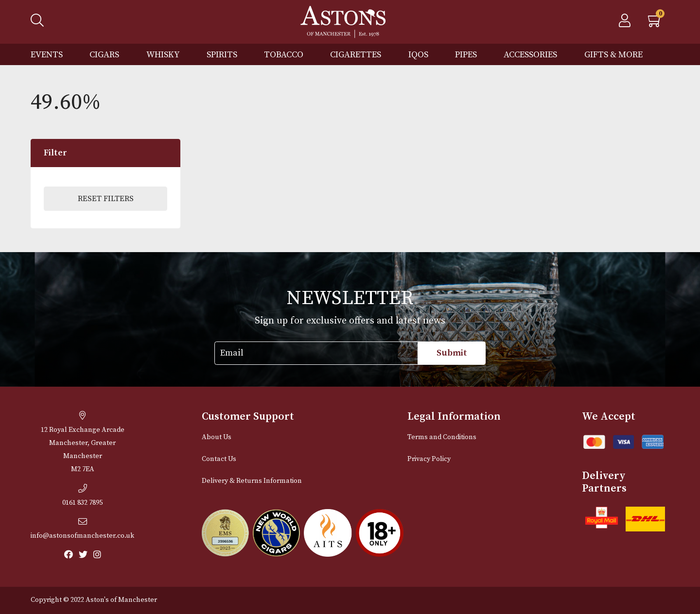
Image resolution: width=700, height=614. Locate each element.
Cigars (104, 55)
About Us (217, 437)
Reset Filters (106, 199)
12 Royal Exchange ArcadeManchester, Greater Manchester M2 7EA (83, 442)
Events (47, 55)
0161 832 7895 (82, 495)
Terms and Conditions (442, 437)
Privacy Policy (429, 459)
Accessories (530, 55)
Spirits (222, 55)
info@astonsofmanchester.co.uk (82, 529)
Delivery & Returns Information (252, 481)
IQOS (418, 55)
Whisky (163, 55)
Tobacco (284, 55)
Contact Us (219, 459)
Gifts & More (613, 55)
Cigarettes (356, 55)
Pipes (466, 55)
